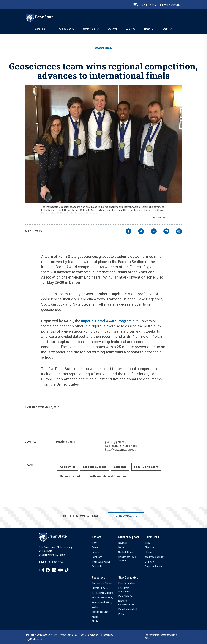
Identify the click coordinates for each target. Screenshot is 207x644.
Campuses (97, 557)
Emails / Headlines (127, 583)
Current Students (100, 588)
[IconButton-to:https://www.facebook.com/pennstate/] (48, 570)
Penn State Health (101, 562)
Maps (147, 543)
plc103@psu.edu (116, 442)
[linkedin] (154, 232)
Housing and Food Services (127, 559)
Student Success (95, 467)
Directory (149, 547)
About (165, 29)
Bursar (121, 547)
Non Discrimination (89, 635)
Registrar (123, 543)
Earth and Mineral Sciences (107, 476)
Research (113, 29)
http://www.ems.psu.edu (121, 449)
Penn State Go (125, 596)
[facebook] (128, 232)
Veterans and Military (102, 602)
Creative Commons (87, 213)
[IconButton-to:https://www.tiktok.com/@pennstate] (67, 570)
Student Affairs (126, 552)
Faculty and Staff (146, 467)
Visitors (96, 607)
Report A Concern (171, 5)
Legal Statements (34, 639)
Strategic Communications (126, 603)
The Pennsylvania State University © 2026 (161, 636)
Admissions (65, 29)
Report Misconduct (128, 609)
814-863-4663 (128, 446)
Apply (153, 5)
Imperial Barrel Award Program (106, 321)
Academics (41, 29)
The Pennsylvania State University (41, 635)
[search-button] (136, 5)
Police (121, 614)
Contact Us (97, 566)
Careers (96, 547)
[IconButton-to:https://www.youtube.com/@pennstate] (60, 570)
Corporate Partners (154, 566)
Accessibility (107, 635)
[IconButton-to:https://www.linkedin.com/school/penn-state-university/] (54, 570)
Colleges (96, 552)
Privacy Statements (69, 635)
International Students (103, 593)
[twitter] (141, 232)
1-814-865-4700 (55, 562)
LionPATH (150, 562)
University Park (70, 476)
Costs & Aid (89, 29)
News (147, 29)
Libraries (149, 552)
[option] (51, 562)
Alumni (95, 617)
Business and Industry (102, 598)
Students (120, 467)
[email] (166, 232)
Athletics (131, 29)
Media (95, 621)
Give (144, 5)
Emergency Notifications (124, 590)
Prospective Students (103, 583)
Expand (157, 218)
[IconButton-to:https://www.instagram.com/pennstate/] (42, 570)
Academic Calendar (154, 557)
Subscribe (125, 516)
